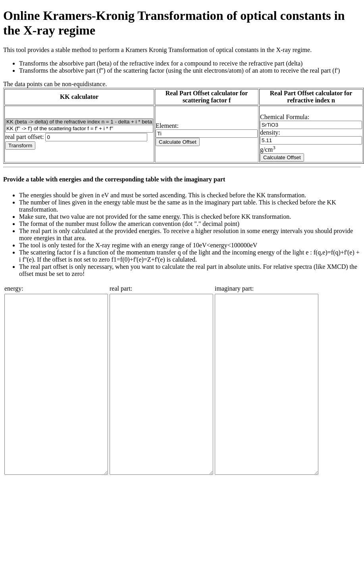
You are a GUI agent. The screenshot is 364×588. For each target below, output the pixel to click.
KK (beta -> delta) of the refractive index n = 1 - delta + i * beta (79, 122)
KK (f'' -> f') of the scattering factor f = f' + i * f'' (79, 129)
